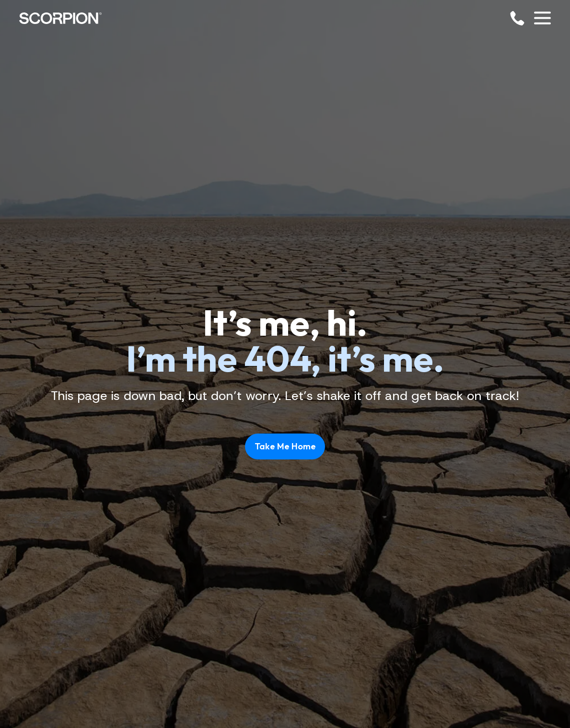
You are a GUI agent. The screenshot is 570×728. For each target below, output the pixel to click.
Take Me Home (285, 446)
